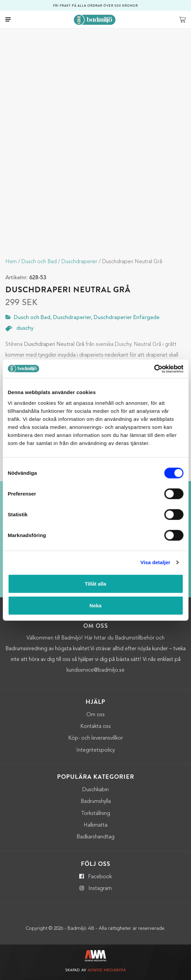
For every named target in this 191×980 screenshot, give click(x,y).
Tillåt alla (96, 583)
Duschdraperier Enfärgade (127, 318)
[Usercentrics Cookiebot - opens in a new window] (154, 369)
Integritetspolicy (95, 750)
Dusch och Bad (39, 262)
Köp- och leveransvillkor (95, 738)
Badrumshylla (96, 802)
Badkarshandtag (95, 837)
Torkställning (95, 814)
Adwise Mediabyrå (107, 970)
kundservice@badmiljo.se (95, 670)
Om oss (95, 715)
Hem (11, 262)
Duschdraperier (79, 262)
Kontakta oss (95, 727)
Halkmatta (95, 825)
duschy (25, 328)
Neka (96, 606)
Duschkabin (95, 790)
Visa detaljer (155, 562)
